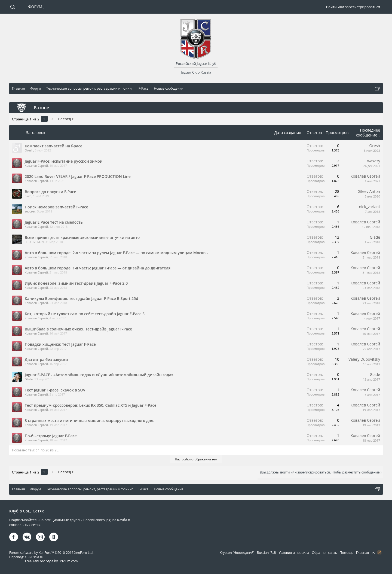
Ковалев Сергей (36, 165)
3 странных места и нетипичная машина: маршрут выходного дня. (90, 420)
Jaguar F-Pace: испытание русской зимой (64, 161)
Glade (375, 237)
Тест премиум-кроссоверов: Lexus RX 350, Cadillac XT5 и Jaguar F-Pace (91, 405)
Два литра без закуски (46, 359)
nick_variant (370, 207)
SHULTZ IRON (34, 242)
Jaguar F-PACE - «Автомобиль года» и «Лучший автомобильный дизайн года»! (100, 375)
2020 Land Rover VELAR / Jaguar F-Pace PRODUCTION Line (78, 176)
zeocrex (30, 211)
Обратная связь (324, 553)
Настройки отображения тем (196, 459)
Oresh (29, 150)
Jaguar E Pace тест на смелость (54, 222)
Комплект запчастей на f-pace (54, 146)
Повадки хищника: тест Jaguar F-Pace (60, 344)
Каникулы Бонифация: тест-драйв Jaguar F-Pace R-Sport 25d (82, 298)
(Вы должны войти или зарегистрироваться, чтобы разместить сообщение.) (321, 472)
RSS (379, 552)
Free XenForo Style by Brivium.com (51, 561)
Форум (35, 7)
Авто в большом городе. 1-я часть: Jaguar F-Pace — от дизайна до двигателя (98, 268)
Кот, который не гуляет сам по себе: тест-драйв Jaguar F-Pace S (85, 314)
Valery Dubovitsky (364, 359)
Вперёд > (66, 119)
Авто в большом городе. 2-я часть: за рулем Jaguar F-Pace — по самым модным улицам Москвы (117, 253)
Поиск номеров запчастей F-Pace (56, 207)
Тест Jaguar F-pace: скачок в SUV (55, 390)
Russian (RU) (267, 553)
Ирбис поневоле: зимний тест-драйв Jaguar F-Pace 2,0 (76, 283)
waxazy (374, 161)
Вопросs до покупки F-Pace (50, 192)
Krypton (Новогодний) (237, 553)
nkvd (28, 196)
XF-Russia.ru (34, 557)
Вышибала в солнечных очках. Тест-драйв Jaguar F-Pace (79, 329)
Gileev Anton (369, 191)
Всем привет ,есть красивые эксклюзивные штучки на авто (82, 237)
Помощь (347, 553)
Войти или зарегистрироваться (353, 7)
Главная (363, 553)
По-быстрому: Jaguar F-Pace (51, 436)
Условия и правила (294, 553)
